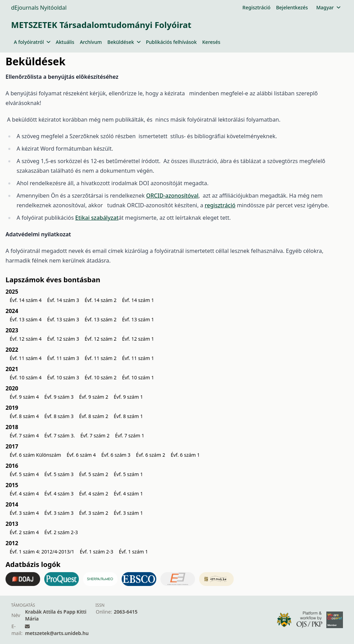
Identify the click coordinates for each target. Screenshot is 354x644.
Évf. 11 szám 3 (63, 358)
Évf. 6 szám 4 (81, 455)
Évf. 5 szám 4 (24, 474)
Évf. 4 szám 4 (24, 494)
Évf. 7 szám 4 (24, 435)
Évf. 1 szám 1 (133, 552)
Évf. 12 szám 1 (138, 339)
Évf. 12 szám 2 (101, 339)
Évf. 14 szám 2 (101, 300)
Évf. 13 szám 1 (138, 319)
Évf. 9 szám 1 (128, 397)
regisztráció (220, 205)
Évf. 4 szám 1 (128, 494)
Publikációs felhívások (171, 42)
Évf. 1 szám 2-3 (97, 552)
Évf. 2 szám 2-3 (61, 532)
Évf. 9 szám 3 (59, 397)
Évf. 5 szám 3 (59, 474)
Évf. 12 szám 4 (26, 339)
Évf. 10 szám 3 (63, 377)
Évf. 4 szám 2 (94, 494)
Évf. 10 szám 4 (26, 377)
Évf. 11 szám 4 (26, 358)
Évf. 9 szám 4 (24, 397)
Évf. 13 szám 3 (63, 319)
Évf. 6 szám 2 (150, 455)
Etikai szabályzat (97, 218)
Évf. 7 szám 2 (95, 435)
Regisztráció (256, 7)
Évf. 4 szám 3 (59, 494)
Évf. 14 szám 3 (63, 300)
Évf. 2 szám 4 (24, 532)
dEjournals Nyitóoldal (39, 8)
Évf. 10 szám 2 (101, 377)
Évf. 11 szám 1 (138, 358)
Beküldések (124, 42)
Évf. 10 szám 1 (138, 377)
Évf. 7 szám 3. (59, 435)
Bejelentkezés (292, 7)
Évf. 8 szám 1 (128, 416)
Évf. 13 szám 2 (101, 319)
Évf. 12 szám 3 (63, 339)
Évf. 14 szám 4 (26, 300)
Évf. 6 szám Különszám (35, 455)
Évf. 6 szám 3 (116, 455)
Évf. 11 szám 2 (101, 358)
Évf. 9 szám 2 (94, 397)
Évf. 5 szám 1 (128, 474)
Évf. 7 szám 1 (130, 435)
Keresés (211, 42)
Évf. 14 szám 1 (138, 300)
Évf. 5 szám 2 (94, 474)
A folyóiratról (32, 42)
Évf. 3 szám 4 (24, 513)
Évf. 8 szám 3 (59, 416)
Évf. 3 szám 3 (59, 513)
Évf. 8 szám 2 (94, 416)
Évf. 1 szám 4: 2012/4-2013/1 (42, 552)
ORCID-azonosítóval (172, 196)
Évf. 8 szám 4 (24, 416)
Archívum (91, 42)
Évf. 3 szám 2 (94, 513)
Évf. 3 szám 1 (128, 513)
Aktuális (65, 42)
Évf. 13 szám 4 (26, 319)
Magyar (328, 7)
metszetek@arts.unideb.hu (57, 633)
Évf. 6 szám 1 (185, 455)
